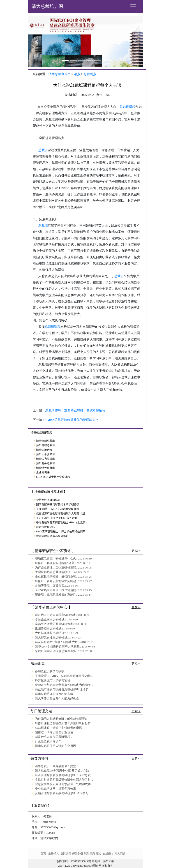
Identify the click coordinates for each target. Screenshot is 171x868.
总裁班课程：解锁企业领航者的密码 (58, 728)
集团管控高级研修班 (48, 629)
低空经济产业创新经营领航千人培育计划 (60, 513)
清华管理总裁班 (46, 445)
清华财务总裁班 (46, 463)
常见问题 (120, 854)
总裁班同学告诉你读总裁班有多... (57, 651)
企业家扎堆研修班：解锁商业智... (57, 577)
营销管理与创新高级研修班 (52, 536)
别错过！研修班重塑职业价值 (54, 732)
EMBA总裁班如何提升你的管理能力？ (72, 420)
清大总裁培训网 (47, 6)
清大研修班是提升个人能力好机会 (57, 699)
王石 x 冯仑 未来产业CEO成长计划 (57, 518)
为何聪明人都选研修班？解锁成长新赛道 (61, 719)
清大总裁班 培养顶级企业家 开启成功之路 (62, 771)
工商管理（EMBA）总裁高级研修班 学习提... (64, 676)
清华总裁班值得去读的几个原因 (55, 746)
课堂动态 (90, 854)
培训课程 (66, 854)
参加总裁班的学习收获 (50, 671)
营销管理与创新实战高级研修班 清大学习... (63, 793)
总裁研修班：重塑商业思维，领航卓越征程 (75, 410)
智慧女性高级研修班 (48, 500)
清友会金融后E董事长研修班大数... (57, 642)
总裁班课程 (127, 107)
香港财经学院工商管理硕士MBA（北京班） (62, 522)
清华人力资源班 (46, 459)
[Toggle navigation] (133, 6)
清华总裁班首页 (60, 74)
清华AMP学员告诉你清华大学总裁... (58, 647)
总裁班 (43, 150)
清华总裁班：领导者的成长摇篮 (55, 766)
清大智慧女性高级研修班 (51, 638)
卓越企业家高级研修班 (50, 620)
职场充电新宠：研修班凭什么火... (57, 559)
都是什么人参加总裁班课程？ (54, 737)
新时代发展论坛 (46, 527)
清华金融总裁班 (46, 441)
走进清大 (54, 854)
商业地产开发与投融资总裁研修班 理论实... (63, 689)
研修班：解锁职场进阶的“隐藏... (56, 563)
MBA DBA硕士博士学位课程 (53, 477)
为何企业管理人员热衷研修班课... (57, 568)
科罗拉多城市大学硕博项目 (53, 680)
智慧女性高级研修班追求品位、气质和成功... (64, 784)
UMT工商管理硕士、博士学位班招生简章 (61, 531)
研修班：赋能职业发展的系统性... (57, 595)
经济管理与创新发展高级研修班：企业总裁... (64, 775)
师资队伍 (78, 854)
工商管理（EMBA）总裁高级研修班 (58, 509)
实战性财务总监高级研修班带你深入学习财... (64, 780)
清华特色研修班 (46, 468)
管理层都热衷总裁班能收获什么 (55, 572)
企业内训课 (43, 472)
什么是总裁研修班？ (48, 741)
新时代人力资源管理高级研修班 (55, 615)
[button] (37, 42)
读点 (77, 74)
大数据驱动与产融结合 (50, 633)
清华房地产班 (44, 450)
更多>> (136, 551)
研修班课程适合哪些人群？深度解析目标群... (64, 723)
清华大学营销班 (46, 454)
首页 (43, 854)
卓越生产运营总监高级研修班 (54, 624)
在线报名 (108, 854)
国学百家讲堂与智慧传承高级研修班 (58, 504)
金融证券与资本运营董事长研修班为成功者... (64, 685)
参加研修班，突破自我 (50, 586)
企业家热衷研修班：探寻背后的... (57, 590)
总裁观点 (90, 74)
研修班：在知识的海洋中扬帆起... (57, 581)
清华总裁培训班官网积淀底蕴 (54, 694)
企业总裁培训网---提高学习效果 (55, 789)
